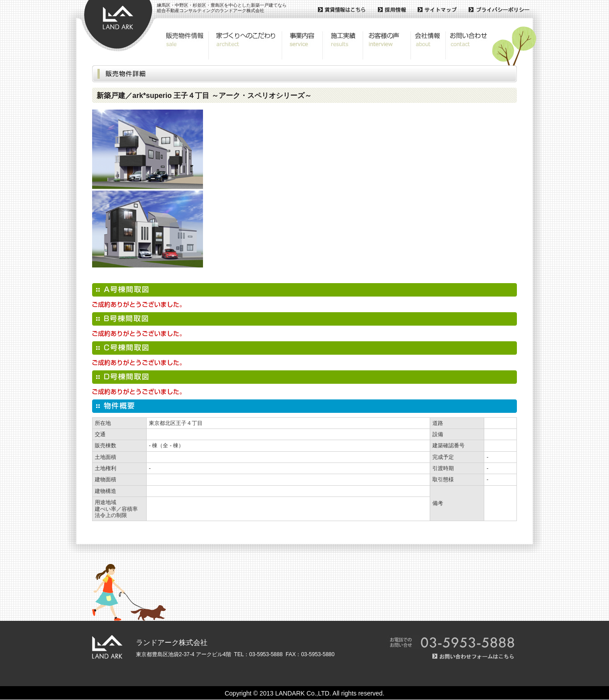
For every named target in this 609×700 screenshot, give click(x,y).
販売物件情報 (184, 45)
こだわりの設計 (245, 45)
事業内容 (302, 45)
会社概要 (428, 45)
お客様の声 (387, 45)
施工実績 (343, 45)
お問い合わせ (468, 45)
